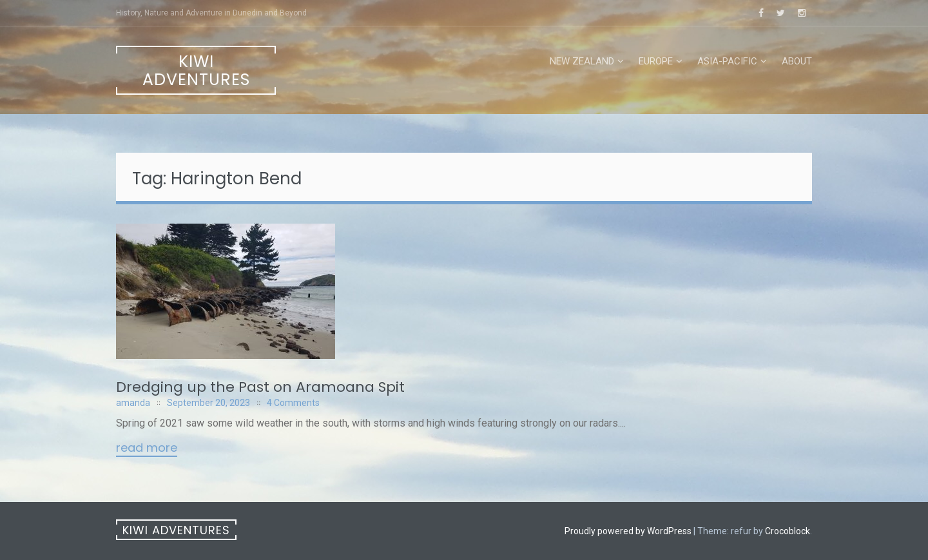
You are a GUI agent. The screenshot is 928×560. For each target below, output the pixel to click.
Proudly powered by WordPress (628, 531)
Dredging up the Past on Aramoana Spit (260, 387)
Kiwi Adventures (196, 71)
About (797, 61)
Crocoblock (788, 531)
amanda (133, 403)
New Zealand (582, 61)
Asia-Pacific (727, 61)
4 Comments (293, 403)
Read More (147, 449)
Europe (656, 61)
